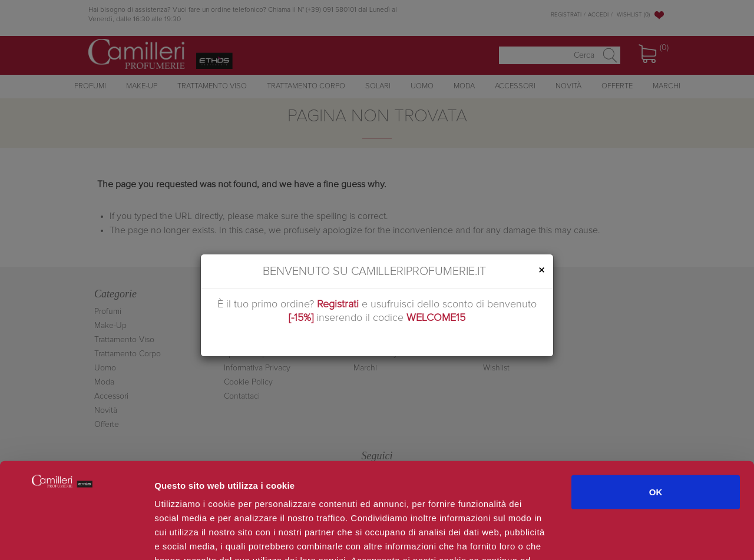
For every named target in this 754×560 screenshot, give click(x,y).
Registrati (338, 304)
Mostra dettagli (626, 537)
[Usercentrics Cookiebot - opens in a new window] (76, 537)
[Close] (541, 271)
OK (656, 407)
